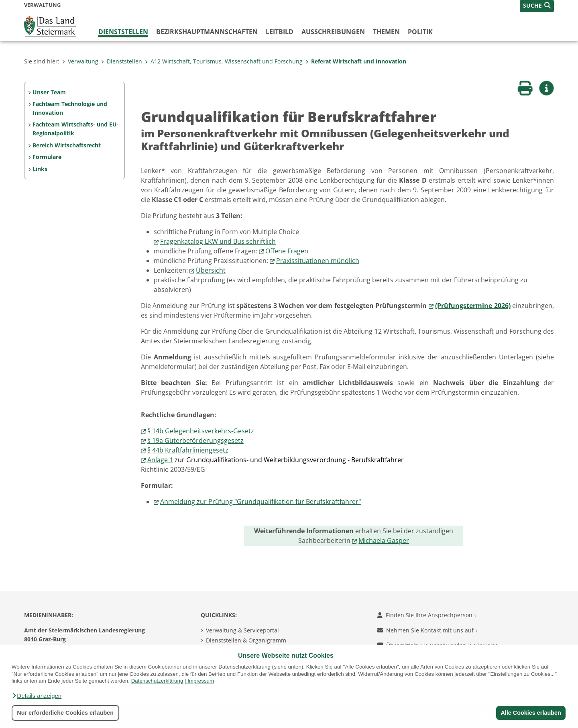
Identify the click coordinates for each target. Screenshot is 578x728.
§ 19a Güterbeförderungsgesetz (195, 440)
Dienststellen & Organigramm (246, 640)
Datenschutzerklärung (157, 681)
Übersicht (211, 270)
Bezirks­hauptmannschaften (207, 32)
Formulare (47, 157)
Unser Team (49, 92)
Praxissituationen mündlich (318, 261)
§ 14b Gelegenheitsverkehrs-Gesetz (201, 431)
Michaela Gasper (384, 540)
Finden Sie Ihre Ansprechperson (427, 615)
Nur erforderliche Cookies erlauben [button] (65, 713)
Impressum (201, 681)
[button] (37, 696)
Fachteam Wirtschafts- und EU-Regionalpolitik (76, 129)
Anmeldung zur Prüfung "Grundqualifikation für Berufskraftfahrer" (261, 502)
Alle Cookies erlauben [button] (531, 713)
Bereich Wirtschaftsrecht (67, 145)
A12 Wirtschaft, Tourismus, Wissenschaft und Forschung (224, 61)
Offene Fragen (287, 251)
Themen (386, 32)
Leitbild (280, 32)
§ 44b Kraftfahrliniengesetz (188, 450)
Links (40, 169)
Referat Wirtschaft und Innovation (356, 61)
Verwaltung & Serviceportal (242, 630)
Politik (420, 32)
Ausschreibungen (333, 32)
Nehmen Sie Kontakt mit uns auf (427, 630)
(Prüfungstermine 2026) (473, 306)
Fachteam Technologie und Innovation (70, 108)
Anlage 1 (160, 460)
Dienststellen (123, 32)
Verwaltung (80, 61)
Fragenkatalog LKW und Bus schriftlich (218, 241)
